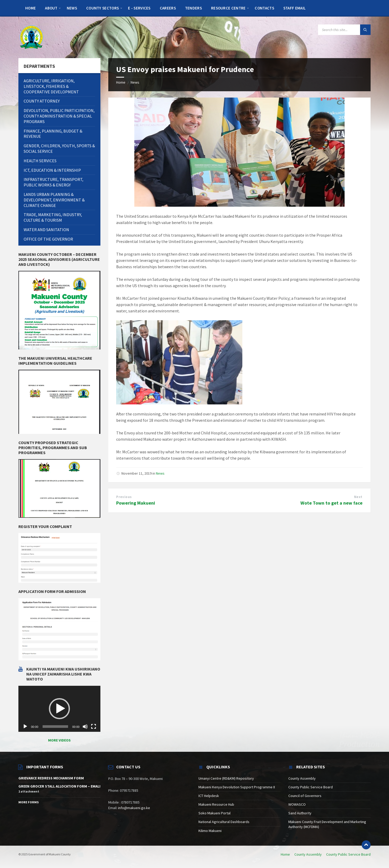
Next (358, 497)
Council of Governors (305, 796)
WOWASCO (297, 804)
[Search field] (344, 30)
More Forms (29, 802)
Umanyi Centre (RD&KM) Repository (226, 778)
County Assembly (302, 778)
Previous (124, 497)
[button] (59, 709)
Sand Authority (300, 813)
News (135, 82)
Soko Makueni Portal (214, 813)
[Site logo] (32, 37)
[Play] (25, 727)
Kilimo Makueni (210, 831)
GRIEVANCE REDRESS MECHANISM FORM (51, 778)
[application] (59, 709)
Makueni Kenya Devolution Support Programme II (237, 787)
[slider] (55, 727)
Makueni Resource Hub (216, 804)
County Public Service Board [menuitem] (348, 854)
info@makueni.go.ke (134, 808)
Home (121, 82)
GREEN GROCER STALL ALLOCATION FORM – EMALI (59, 786)
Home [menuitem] (285, 854)
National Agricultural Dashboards (224, 822)
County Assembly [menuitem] (308, 854)
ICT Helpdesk (209, 796)
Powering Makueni (136, 503)
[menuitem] (30, 8)
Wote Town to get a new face (331, 503)
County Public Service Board (311, 787)
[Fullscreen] (94, 727)
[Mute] (85, 727)
